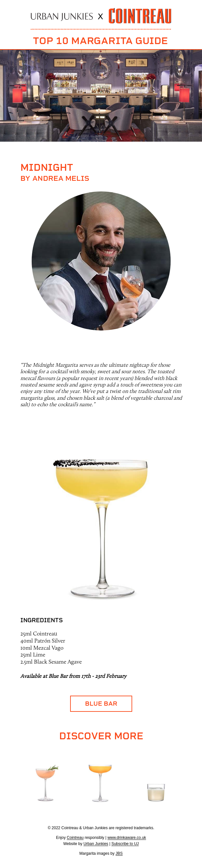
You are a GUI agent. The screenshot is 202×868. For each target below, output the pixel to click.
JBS (119, 853)
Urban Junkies (96, 844)
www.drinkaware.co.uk (127, 838)
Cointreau (75, 838)
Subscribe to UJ (125, 844)
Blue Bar (101, 704)
